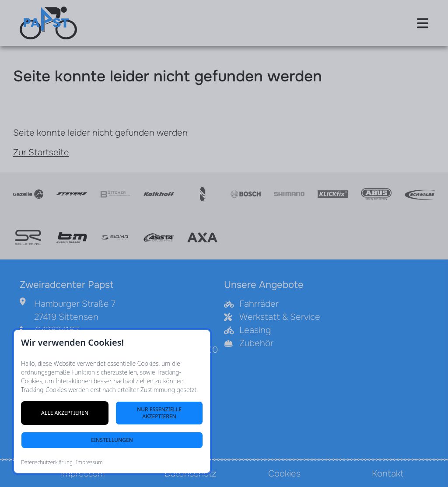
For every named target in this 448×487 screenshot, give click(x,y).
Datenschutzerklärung (47, 462)
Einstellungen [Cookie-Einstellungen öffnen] (112, 440)
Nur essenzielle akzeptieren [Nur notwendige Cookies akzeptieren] (159, 413)
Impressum (89, 462)
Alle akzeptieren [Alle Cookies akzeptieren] (65, 413)
